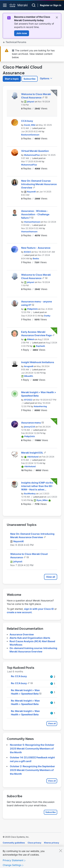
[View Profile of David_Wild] (30, 125)
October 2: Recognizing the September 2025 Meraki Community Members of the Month (32, 770)
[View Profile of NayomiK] (31, 192)
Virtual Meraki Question (35, 151)
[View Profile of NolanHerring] (40, 406)
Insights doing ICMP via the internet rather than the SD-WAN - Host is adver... (37, 486)
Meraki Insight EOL (32, 453)
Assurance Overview (22, 634)
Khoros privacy (52, 843)
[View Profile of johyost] (31, 102)
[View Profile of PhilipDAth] (32, 309)
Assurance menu (31, 423)
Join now (22, 33)
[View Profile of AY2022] (28, 400)
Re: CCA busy (19, 676)
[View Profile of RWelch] (31, 339)
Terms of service (22, 847)
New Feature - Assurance (36, 248)
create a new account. (20, 612)
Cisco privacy (34, 843)
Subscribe (30, 79)
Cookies (7, 847)
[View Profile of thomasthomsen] (32, 222)
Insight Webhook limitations (38, 362)
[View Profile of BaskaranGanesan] (30, 135)
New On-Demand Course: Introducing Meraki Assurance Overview (39, 184)
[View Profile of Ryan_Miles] (42, 500)
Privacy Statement (13, 863)
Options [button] (45, 78)
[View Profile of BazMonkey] (30, 494)
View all (51, 577)
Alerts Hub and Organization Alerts (30, 638)
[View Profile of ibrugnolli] (29, 366)
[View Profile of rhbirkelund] (33, 457)
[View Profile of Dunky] (47, 316)
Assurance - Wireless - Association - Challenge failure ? (35, 214)
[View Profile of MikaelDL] (29, 376)
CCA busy (27, 121)
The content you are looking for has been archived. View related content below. (33, 54)
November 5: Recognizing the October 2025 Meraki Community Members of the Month (32, 749)
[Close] (61, 854)
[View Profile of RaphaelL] (41, 346)
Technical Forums (15, 42)
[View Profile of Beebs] (36, 258)
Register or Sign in (51, 5)
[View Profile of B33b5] (27, 252)
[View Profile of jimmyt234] (30, 427)
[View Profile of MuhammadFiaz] (32, 155)
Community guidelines (14, 843)
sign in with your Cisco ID (39, 609)
